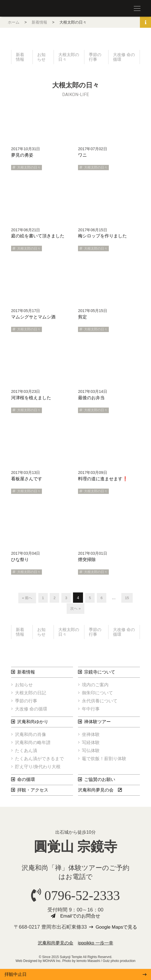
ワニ (82, 156)
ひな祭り (20, 560)
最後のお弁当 (91, 399)
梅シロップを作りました (102, 237)
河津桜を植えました (31, 399)
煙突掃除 (87, 560)
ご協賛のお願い (100, 782)
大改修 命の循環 (123, 57)
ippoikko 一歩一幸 (95, 946)
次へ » (75, 609)
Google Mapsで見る (117, 930)
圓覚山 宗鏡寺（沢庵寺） (22, 9)
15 (129, 599)
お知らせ (42, 57)
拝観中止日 (16, 974)
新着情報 (39, 22)
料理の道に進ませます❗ (103, 480)
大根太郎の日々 (67, 57)
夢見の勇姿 (22, 156)
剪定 (82, 318)
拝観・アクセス (33, 792)
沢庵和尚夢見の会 (96, 792)
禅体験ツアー (97, 724)
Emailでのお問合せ (80, 919)
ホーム (14, 22)
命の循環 (26, 782)
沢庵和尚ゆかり (33, 724)
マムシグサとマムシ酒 (33, 318)
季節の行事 (95, 57)
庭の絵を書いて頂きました (38, 237)
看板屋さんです (27, 480)
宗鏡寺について (100, 674)
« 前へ (26, 599)
